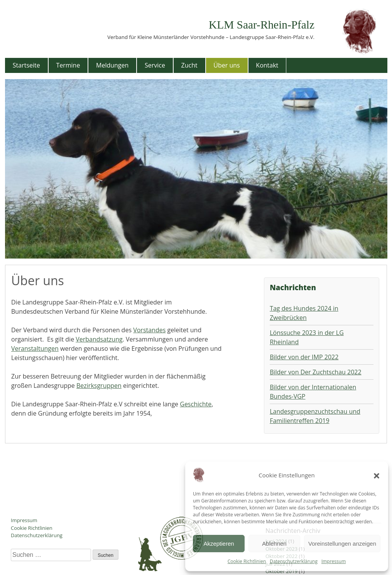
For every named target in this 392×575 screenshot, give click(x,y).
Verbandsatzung (99, 339)
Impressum (334, 561)
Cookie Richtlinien (247, 561)
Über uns (226, 65)
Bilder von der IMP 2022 (304, 357)
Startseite (26, 65)
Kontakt (267, 65)
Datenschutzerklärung (294, 561)
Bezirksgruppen (99, 386)
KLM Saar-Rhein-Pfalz (262, 25)
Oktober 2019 (281, 571)
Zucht (189, 65)
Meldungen (112, 65)
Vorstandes (149, 330)
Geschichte (196, 404)
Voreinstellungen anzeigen (342, 544)
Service (155, 65)
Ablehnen (274, 544)
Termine (68, 65)
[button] (377, 475)
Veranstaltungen (35, 348)
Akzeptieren (219, 544)
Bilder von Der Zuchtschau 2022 (315, 372)
